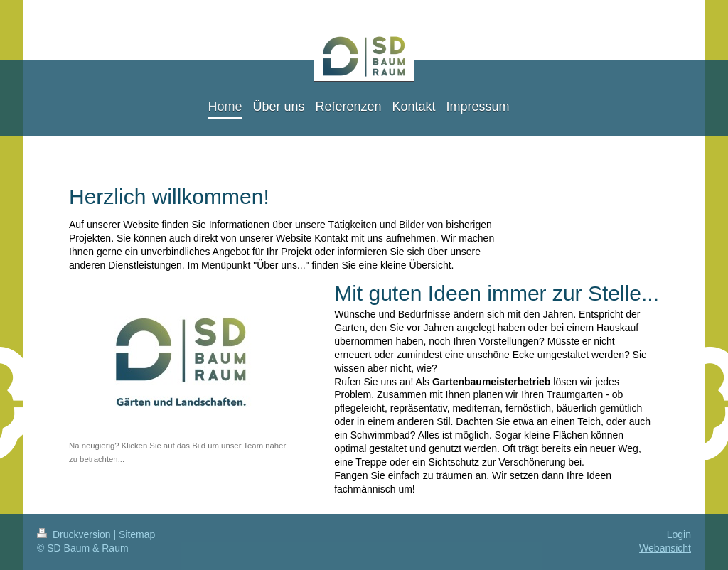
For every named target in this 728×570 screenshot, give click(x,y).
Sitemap (137, 534)
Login (679, 534)
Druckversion (75, 534)
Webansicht (665, 548)
